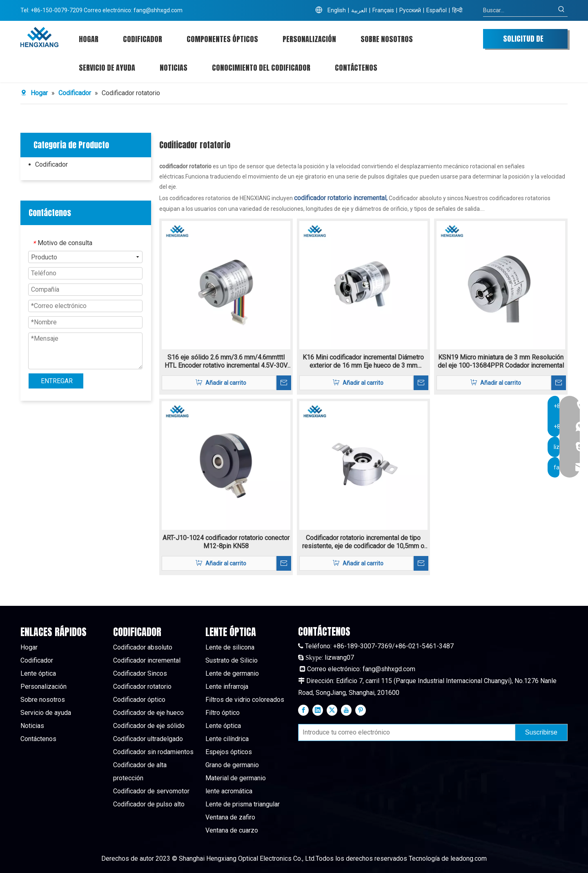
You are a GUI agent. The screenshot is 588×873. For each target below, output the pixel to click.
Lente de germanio (232, 673)
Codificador (51, 164)
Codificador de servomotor (151, 791)
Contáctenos (38, 739)
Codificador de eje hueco (148, 713)
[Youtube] (346, 710)
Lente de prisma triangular (243, 804)
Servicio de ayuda (46, 713)
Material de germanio (236, 778)
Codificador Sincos (140, 673)
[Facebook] (303, 710)
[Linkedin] (318, 710)
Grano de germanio (232, 765)
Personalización (43, 687)
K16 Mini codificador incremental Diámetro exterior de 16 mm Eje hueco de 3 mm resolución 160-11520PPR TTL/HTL (363, 362)
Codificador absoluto (143, 647)
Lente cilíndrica (227, 739)
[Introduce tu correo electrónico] (405, 732)
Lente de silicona (230, 647)
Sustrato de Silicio (232, 660)
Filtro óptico (223, 713)
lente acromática (229, 791)
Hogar (29, 647)
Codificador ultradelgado (148, 739)
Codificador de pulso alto (149, 804)
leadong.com (469, 858)
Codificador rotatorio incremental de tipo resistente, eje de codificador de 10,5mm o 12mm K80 (363, 542)
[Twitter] (332, 710)
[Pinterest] (361, 710)
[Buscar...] (519, 10)
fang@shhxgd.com (158, 10)
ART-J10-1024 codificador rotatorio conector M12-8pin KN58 (226, 542)
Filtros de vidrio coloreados (245, 700)
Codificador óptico (139, 700)
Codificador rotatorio (142, 687)
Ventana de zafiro (230, 817)
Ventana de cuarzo (232, 830)
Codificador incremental (147, 660)
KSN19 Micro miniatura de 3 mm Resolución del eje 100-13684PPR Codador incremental (501, 361)
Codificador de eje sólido (149, 726)
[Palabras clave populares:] (561, 10)
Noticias (32, 726)
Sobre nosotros (43, 700)
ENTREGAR (57, 381)
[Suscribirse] (541, 732)
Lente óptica (38, 673)
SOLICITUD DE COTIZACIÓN (523, 41)
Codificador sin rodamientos (153, 752)
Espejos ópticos (229, 752)
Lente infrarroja (227, 687)
